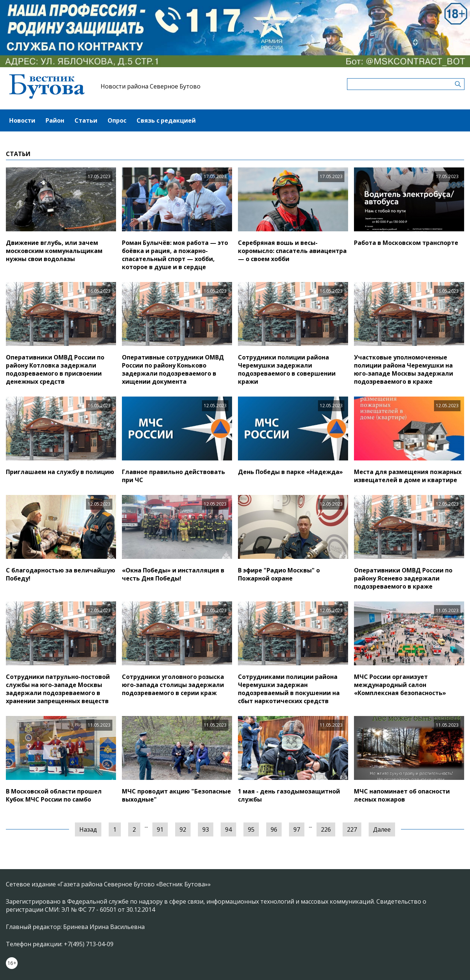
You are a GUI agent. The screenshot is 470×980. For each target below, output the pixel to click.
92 (183, 829)
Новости (22, 120)
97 (297, 829)
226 (326, 829)
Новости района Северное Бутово (151, 86)
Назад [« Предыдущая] (88, 829)
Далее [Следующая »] (382, 829)
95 (251, 829)
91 (160, 829)
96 (274, 829)
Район (55, 120)
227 (352, 829)
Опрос (117, 120)
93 (206, 829)
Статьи (86, 120)
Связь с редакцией (166, 120)
